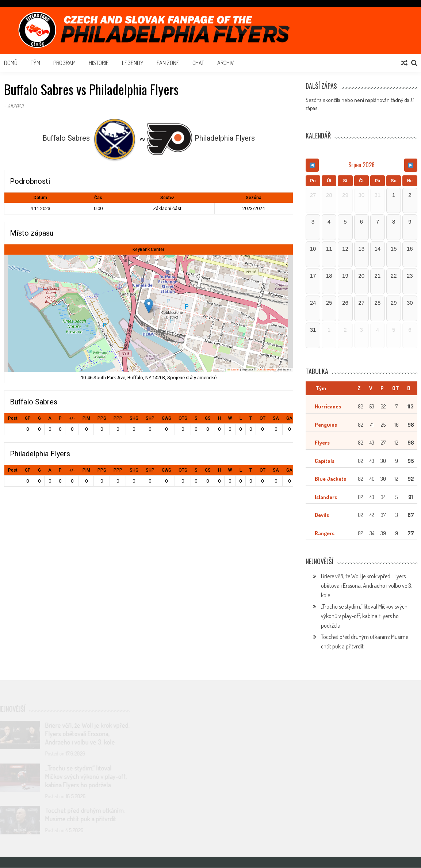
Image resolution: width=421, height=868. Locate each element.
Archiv (226, 63)
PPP (118, 418)
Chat (198, 63)
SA (276, 418)
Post (13, 418)
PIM (86, 418)
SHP (150, 418)
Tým (35, 63)
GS (208, 418)
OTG (183, 418)
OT (263, 418)
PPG (102, 418)
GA (289, 418)
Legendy (133, 63)
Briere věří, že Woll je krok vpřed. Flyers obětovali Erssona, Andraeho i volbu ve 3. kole (367, 586)
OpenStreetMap (266, 370)
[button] (149, 306)
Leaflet (233, 370)
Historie (99, 63)
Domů (11, 63)
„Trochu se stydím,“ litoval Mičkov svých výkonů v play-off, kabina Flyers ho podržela (364, 616)
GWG (167, 418)
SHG (134, 418)
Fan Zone (168, 63)
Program (64, 63)
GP (28, 418)
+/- (72, 418)
